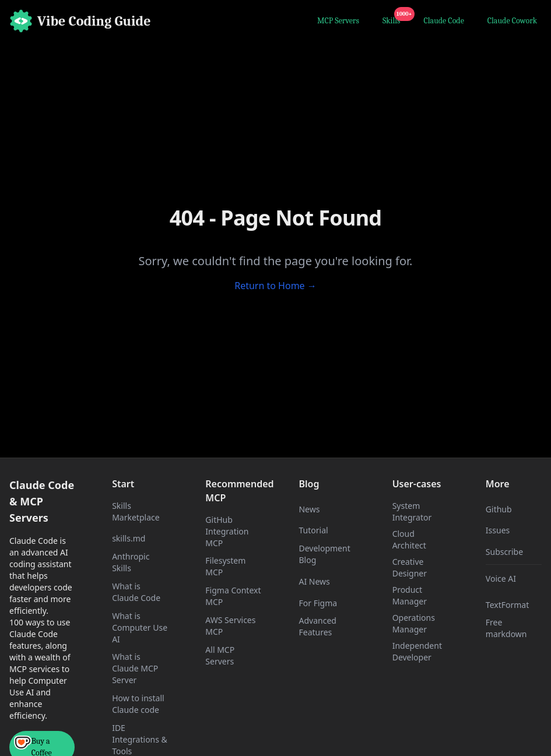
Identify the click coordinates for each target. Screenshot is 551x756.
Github (499, 509)
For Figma (318, 603)
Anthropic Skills (131, 562)
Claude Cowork (512, 21)
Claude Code (444, 21)
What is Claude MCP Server (135, 668)
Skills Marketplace (136, 511)
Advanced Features (317, 626)
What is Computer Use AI (140, 627)
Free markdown (506, 628)
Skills (394, 19)
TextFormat (507, 605)
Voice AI (501, 579)
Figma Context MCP (233, 596)
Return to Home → (275, 286)
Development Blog (324, 554)
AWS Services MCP (230, 626)
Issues (498, 530)
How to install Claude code (138, 704)
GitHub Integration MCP (227, 531)
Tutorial (313, 530)
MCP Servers (338, 21)
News (309, 509)
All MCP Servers (220, 655)
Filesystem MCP (225, 566)
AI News (314, 581)
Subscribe (504, 552)
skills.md (129, 538)
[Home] (80, 21)
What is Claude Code (136, 592)
